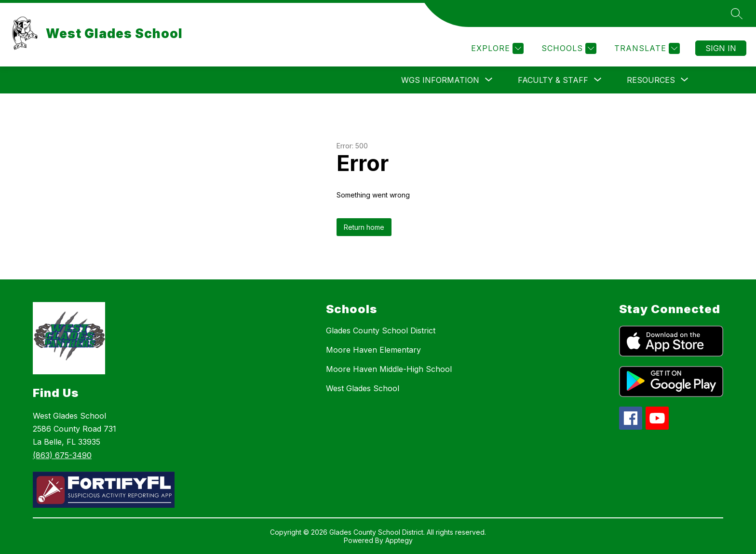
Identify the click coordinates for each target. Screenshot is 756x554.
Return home (364, 227)
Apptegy (399, 540)
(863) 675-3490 (62, 455)
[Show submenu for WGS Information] (440, 80)
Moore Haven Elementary (373, 350)
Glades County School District (381, 330)
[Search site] (737, 13)
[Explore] (496, 48)
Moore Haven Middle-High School (389, 369)
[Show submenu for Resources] (651, 80)
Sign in (721, 48)
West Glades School (363, 388)
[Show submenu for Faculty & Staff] (553, 80)
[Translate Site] (646, 48)
